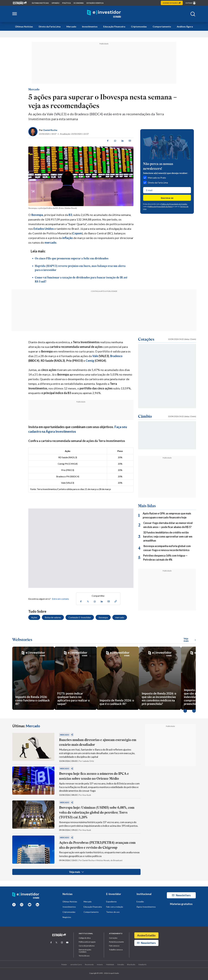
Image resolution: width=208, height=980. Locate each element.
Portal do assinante (116, 942)
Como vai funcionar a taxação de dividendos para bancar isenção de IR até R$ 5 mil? (81, 279)
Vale (95, 356)
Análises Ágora (185, 26)
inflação (68, 238)
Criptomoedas (139, 26)
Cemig (90, 361)
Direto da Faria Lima (50, 26)
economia (79, 3)
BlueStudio (131, 964)
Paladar (64, 964)
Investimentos (90, 26)
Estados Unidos (44, 229)
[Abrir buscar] (193, 14)
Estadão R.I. (143, 964)
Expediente (111, 902)
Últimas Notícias (24, 26)
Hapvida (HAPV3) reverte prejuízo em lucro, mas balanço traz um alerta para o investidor (80, 268)
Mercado (71, 26)
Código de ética (85, 938)
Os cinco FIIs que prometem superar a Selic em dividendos (72, 258)
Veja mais (76, 872)
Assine (172, 3)
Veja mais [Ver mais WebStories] (190, 640)
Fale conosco (114, 946)
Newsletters (181, 895)
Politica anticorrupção (87, 942)
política (67, 3)
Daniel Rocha (50, 130)
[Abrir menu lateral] (15, 14)
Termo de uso (84, 956)
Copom (77, 233)
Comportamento (162, 26)
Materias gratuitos (181, 904)
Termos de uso (113, 912)
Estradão (121, 964)
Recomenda (89, 964)
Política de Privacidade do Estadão (174, 204)
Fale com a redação (115, 907)
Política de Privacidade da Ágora (160, 206)
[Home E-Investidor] (104, 14)
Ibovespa (103, 617)
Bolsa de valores (53, 617)
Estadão (140, 902)
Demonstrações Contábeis (85, 951)
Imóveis (100, 964)
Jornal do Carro (76, 964)
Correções (113, 938)
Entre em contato (60, 599)
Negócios (67, 917)
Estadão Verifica (95, 3)
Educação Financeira (114, 26)
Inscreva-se (167, 198)
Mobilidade (110, 964)
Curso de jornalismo (87, 946)
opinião (55, 3)
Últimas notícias (40, 3)
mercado (50, 242)
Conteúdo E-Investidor (80, 617)
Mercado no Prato (155, 178)
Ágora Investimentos (146, 907)
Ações (34, 617)
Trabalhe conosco (116, 950)
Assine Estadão (146, 935)
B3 (70, 215)
